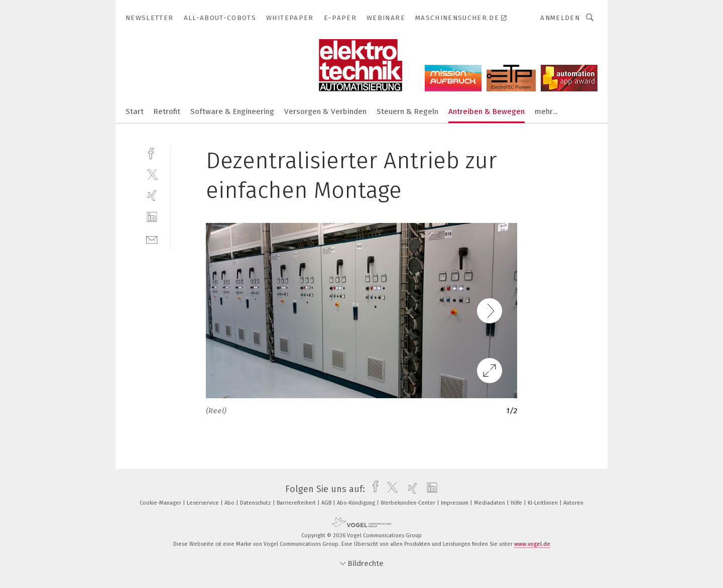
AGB (327, 503)
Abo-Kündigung (357, 503)
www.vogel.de (532, 544)
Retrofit (167, 111)
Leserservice (204, 503)
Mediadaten (490, 503)
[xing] (152, 196)
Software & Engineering (232, 111)
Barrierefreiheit (297, 503)
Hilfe (517, 503)
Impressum (455, 503)
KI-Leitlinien (544, 503)
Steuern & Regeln (407, 111)
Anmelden (560, 18)
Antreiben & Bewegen (487, 111)
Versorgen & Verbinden (325, 111)
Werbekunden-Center (409, 503)
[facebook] (152, 152)
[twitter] (152, 174)
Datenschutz (256, 503)
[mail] (152, 239)
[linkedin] (152, 217)
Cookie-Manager (161, 503)
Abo (230, 503)
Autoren (573, 503)
